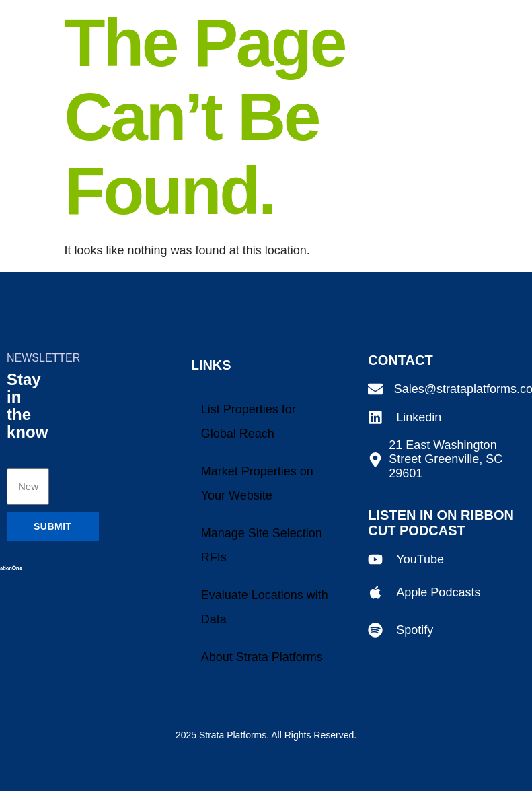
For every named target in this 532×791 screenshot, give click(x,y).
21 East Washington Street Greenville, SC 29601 (446, 459)
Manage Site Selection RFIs (262, 545)
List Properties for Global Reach (249, 421)
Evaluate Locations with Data (265, 607)
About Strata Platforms (262, 657)
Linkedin (419, 417)
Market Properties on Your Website (257, 483)
